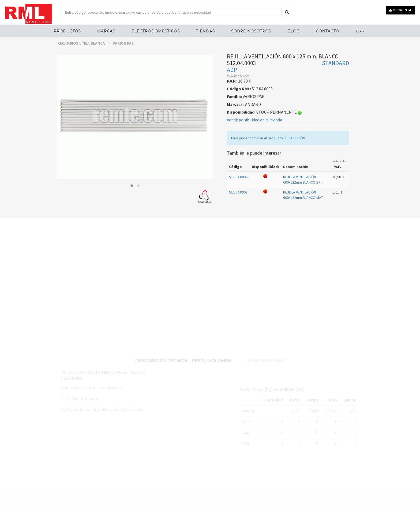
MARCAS (106, 31)
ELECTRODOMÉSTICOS (156, 31)
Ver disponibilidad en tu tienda (254, 132)
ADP (232, 81)
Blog (294, 31)
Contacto (327, 31)
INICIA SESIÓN (294, 150)
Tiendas (205, 31)
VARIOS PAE (123, 55)
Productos (67, 31)
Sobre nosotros (251, 31)
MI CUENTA (400, 10)
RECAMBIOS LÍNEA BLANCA (84, 55)
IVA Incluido (339, 173)
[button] (132, 197)
